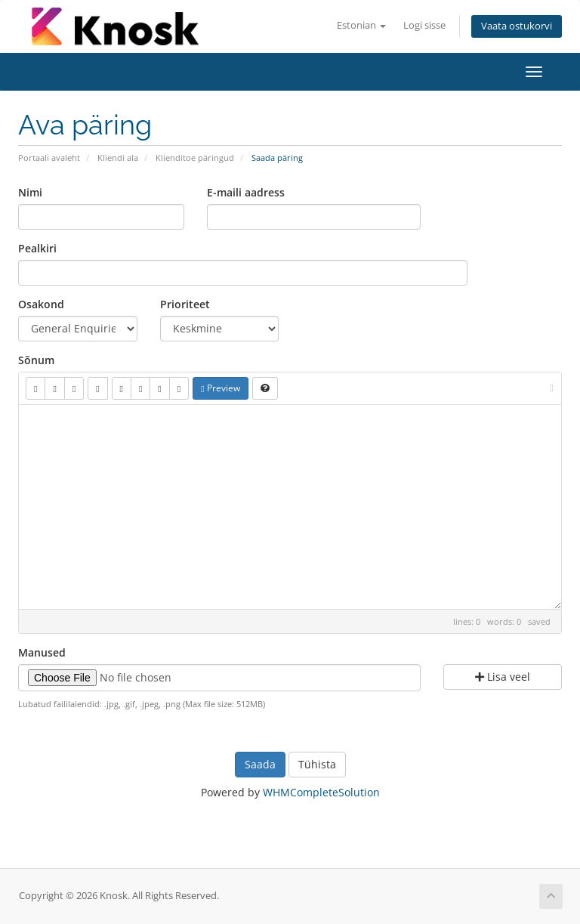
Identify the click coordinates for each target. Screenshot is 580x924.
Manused (42, 652)
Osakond (41, 304)
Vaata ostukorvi (517, 26)
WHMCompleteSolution (321, 792)
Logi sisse (424, 25)
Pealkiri (37, 248)
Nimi (30, 192)
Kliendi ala (118, 158)
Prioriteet (185, 304)
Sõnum (36, 360)
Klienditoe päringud (195, 158)
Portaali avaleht (49, 158)
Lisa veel (503, 677)
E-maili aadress (246, 192)
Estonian (361, 25)
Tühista (317, 764)
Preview (220, 388)
